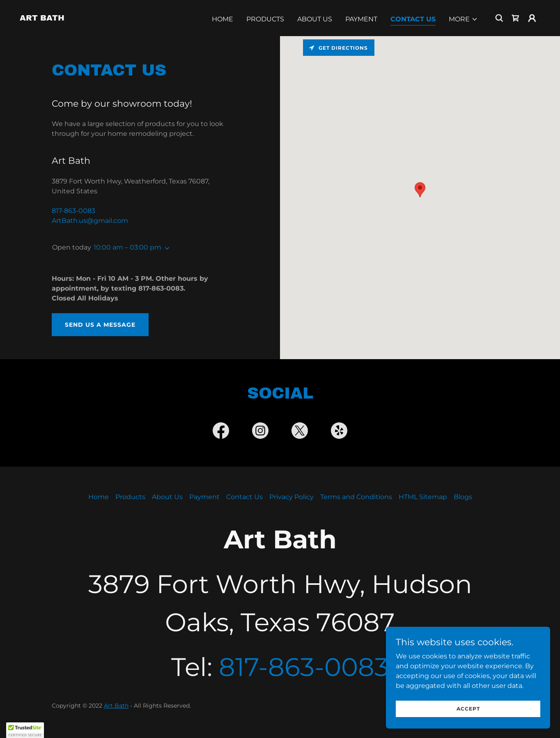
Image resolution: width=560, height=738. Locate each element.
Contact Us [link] (413, 19)
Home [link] (223, 19)
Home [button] (99, 497)
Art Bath (116, 706)
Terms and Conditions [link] (356, 497)
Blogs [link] (463, 497)
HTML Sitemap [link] (423, 497)
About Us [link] (315, 19)
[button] (463, 19)
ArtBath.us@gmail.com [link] (90, 221)
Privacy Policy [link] (291, 497)
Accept (468, 709)
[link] (42, 18)
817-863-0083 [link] (73, 211)
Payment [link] (361, 19)
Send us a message (100, 325)
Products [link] (265, 19)
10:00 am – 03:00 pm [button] (127, 247)
